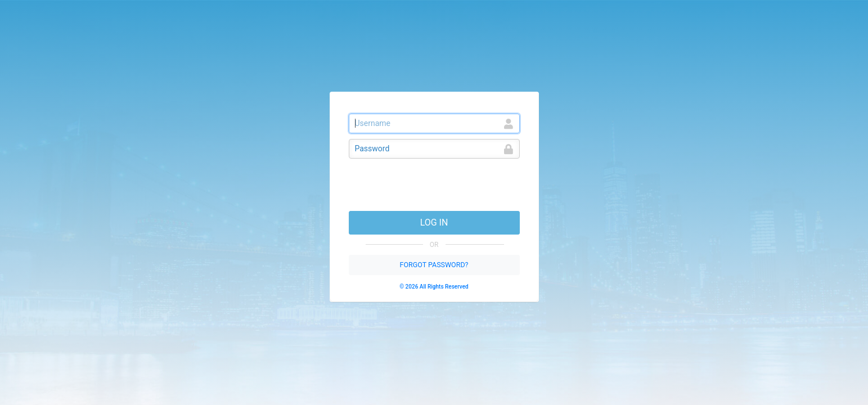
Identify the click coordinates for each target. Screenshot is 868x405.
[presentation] (434, 186)
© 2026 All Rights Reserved (434, 287)
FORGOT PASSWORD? (434, 265)
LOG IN (434, 222)
